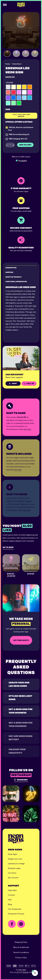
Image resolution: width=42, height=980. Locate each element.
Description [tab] (11, 268)
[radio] (8, 87)
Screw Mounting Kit (21, 134)
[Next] (38, 55)
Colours (9, 83)
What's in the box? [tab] (13, 277)
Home (8, 64)
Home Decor (17, 64)
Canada (25, 972)
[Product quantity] (10, 145)
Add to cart (25, 145)
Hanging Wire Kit (20, 139)
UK (17, 972)
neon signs (22, 970)
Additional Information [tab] (16, 281)
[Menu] (5, 5)
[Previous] (3, 566)
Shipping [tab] (9, 272)
